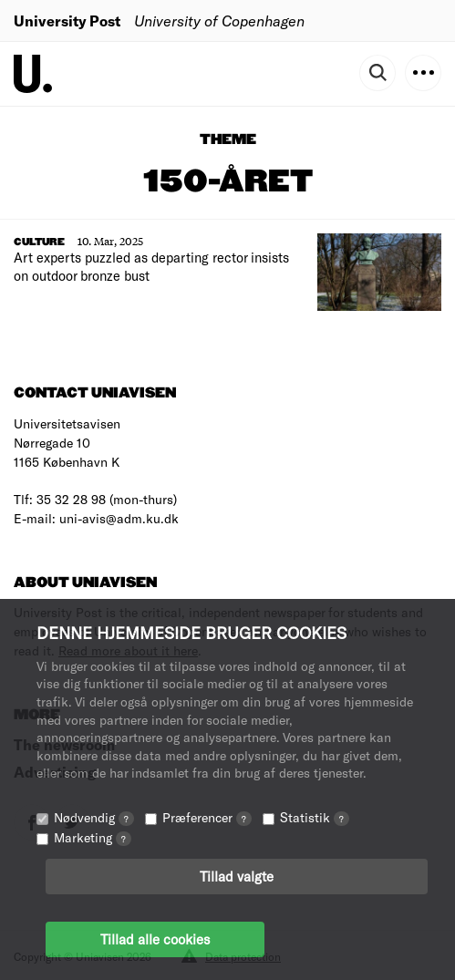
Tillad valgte (237, 876)
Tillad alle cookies (155, 939)
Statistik (315, 817)
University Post (67, 21)
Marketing (93, 837)
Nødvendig (94, 817)
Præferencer (207, 817)
